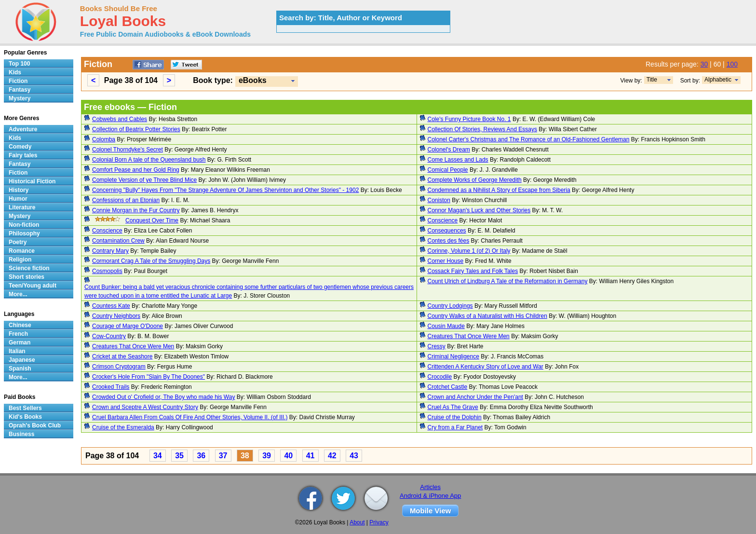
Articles (430, 487)
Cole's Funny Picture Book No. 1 (469, 119)
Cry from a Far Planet (455, 427)
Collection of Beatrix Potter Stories (136, 129)
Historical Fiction (32, 181)
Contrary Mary (110, 251)
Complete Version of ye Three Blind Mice (144, 180)
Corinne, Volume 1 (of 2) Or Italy (469, 251)
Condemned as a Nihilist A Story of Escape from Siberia (499, 190)
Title (652, 80)
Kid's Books (25, 417)
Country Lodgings (450, 306)
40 (288, 456)
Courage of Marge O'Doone (128, 326)
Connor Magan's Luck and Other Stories (479, 210)
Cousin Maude (446, 326)
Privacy (379, 522)
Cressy (437, 346)
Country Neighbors (116, 316)
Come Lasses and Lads (458, 160)
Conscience (443, 220)
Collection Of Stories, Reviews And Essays (482, 129)
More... (18, 294)
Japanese (22, 360)
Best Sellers (25, 408)
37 (223, 456)
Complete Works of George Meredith (475, 180)
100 (732, 64)
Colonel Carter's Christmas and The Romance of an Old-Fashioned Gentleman (529, 139)
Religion (20, 260)
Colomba (104, 139)
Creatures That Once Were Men (469, 336)
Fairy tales (23, 155)
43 (354, 456)
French (18, 334)
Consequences (447, 231)
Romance (22, 251)
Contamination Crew (118, 241)
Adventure (23, 129)
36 (201, 456)
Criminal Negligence (453, 356)
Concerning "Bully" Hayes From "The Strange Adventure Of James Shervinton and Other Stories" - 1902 (225, 190)
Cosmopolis (107, 271)
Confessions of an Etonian (126, 200)
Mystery (20, 98)
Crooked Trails (111, 387)
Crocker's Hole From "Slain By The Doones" (148, 377)
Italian (17, 351)
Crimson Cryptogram (119, 367)
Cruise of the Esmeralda (123, 427)
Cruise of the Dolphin (455, 417)
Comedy (20, 147)
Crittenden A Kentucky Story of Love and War (486, 367)
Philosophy (24, 233)
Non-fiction (24, 225)
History (19, 190)
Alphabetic (718, 80)
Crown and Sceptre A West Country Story (145, 407)
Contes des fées (449, 241)
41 (310, 456)
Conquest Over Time (152, 220)
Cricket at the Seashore (122, 356)
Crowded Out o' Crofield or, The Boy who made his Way (163, 397)
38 (245, 456)
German (20, 342)
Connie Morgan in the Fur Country (136, 210)
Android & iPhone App (430, 496)
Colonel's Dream (449, 150)
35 (179, 456)
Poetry (18, 242)
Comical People (448, 170)
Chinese (20, 325)
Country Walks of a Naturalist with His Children (487, 316)
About (357, 522)
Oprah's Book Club (35, 425)
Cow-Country (109, 336)
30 (704, 64)
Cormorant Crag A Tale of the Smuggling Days (151, 261)
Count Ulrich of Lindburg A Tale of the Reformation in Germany (508, 281)
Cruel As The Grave (453, 407)
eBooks (253, 80)
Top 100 (19, 64)
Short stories (27, 277)
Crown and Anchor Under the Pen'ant (475, 397)
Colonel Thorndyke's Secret (128, 150)
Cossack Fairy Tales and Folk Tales (473, 271)
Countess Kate (111, 306)
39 (267, 456)
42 (332, 456)
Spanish (20, 369)
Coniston (439, 200)
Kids (15, 72)
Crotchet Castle (448, 387)
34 (158, 456)
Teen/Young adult (33, 286)
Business (21, 434)
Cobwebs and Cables (120, 119)
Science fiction (29, 268)
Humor (18, 199)
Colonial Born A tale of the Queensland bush (149, 160)
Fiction (18, 81)
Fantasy (20, 90)
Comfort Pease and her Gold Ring (136, 170)
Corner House (446, 261)
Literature (22, 207)
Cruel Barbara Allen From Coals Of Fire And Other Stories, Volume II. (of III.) (190, 417)
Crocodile (440, 377)
